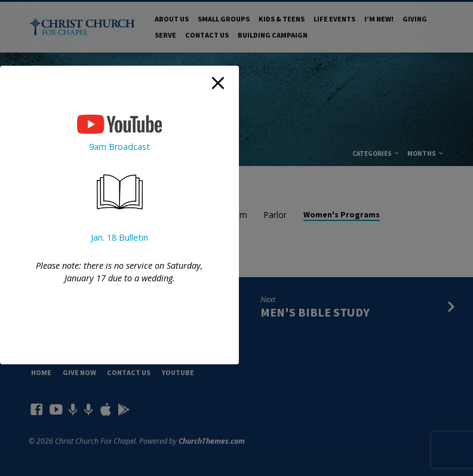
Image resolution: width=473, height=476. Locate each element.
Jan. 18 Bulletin (119, 237)
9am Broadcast (119, 147)
